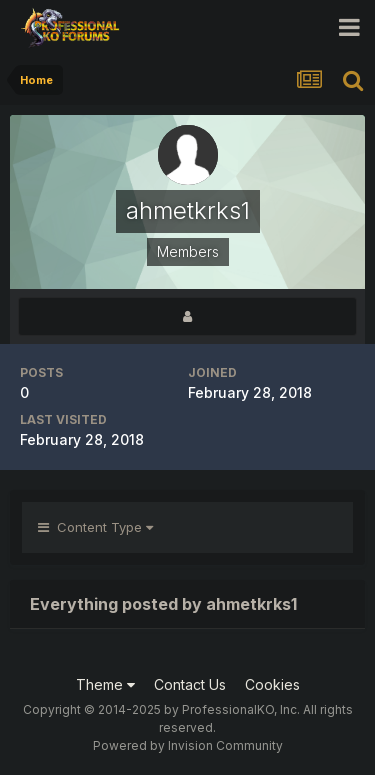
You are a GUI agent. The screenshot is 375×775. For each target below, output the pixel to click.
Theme (105, 684)
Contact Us (190, 684)
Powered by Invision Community (188, 745)
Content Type (95, 527)
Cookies (272, 684)
